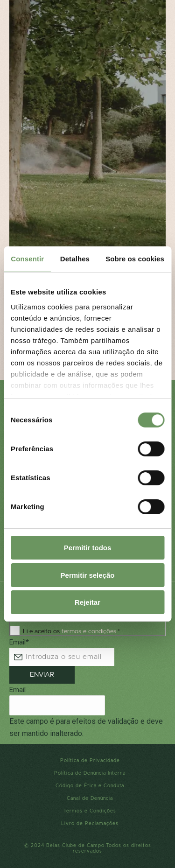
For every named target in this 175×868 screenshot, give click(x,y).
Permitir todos (88, 548)
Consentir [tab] (27, 259)
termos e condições (89, 632)
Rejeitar (87, 602)
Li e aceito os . (71, 632)
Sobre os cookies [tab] (135, 259)
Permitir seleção (88, 575)
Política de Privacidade (90, 761)
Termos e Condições (90, 811)
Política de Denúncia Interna (90, 773)
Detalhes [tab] (75, 259)
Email (19, 642)
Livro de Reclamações (90, 824)
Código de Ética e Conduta (90, 786)
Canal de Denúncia (90, 798)
